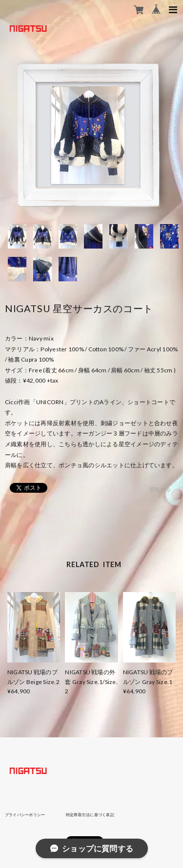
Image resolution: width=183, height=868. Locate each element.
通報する (160, 489)
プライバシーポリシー (25, 815)
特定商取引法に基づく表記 (90, 815)
